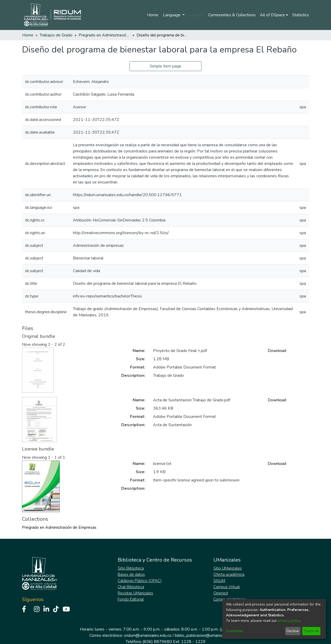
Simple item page (165, 66)
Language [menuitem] (172, 15)
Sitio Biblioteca (131, 568)
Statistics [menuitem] (301, 15)
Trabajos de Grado (56, 35)
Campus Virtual (227, 587)
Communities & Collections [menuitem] (232, 15)
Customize (234, 631)
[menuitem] (274, 15)
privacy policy (289, 621)
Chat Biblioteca (131, 587)
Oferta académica (229, 574)
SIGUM (219, 581)
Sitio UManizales (228, 568)
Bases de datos (131, 574)
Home (153, 15)
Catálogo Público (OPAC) (140, 581)
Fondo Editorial (131, 599)
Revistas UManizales (135, 593)
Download (277, 351)
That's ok (311, 631)
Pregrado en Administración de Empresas (104, 35)
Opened (221, 593)
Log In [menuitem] (195, 15)
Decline (293, 631)
